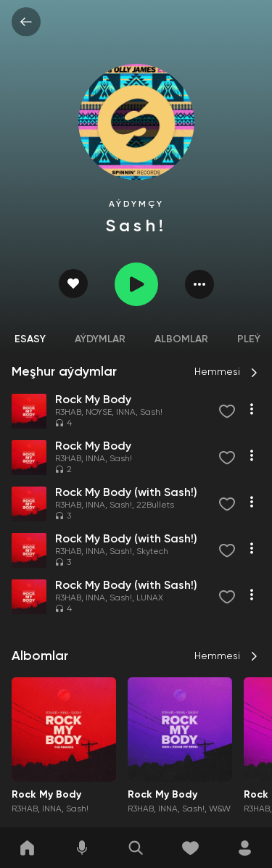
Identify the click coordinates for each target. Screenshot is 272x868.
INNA (126, 413)
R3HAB (68, 413)
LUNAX (150, 598)
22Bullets (155, 505)
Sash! (151, 413)
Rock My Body (46, 795)
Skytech (152, 552)
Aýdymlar (100, 339)
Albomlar (181, 339)
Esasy (30, 339)
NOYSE (99, 413)
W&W (220, 809)
